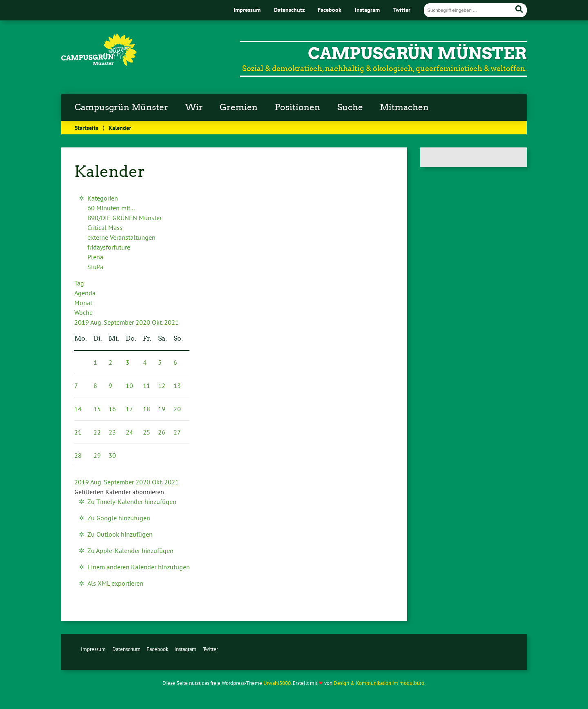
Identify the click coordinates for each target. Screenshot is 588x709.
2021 (171, 322)
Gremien (239, 107)
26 (162, 432)
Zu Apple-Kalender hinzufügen (130, 551)
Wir (194, 107)
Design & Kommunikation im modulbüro (379, 683)
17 (129, 409)
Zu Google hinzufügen (119, 518)
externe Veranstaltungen (121, 237)
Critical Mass (105, 227)
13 (177, 386)
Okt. (158, 322)
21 (78, 432)
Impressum (247, 10)
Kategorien (103, 198)
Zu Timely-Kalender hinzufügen (132, 502)
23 (112, 432)
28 (78, 455)
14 (78, 409)
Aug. (97, 322)
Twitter (402, 10)
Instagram (367, 10)
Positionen (297, 107)
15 (97, 409)
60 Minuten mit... (111, 208)
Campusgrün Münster (121, 107)
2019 (82, 322)
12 (162, 386)
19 (162, 409)
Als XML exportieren (115, 583)
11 (147, 386)
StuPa (95, 267)
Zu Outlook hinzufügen (120, 534)
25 (147, 432)
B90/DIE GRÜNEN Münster (125, 218)
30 (112, 455)
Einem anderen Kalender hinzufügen (139, 567)
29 (97, 455)
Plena (95, 257)
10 (129, 386)
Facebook (330, 10)
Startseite (87, 128)
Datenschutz (289, 10)
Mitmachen (404, 107)
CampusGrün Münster (417, 54)
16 (112, 409)
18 (147, 409)
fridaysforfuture (109, 247)
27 (177, 432)
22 (97, 432)
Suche (350, 107)
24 (129, 432)
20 (177, 409)
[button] (119, 492)
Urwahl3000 (277, 683)
